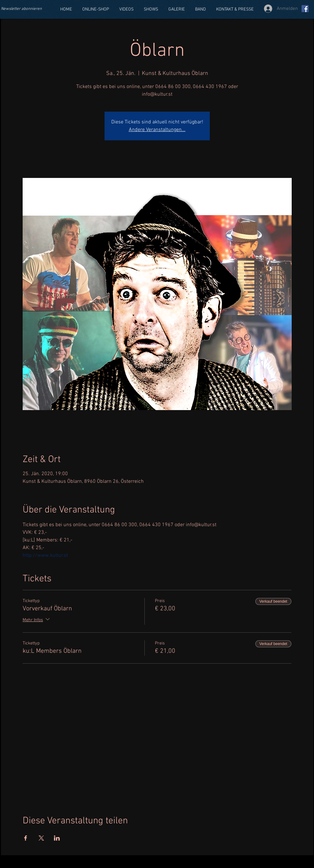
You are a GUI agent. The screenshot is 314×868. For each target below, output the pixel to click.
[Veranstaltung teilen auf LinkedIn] (57, 838)
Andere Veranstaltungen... (157, 130)
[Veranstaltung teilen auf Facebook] (26, 838)
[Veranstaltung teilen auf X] (41, 838)
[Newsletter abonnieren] (25, 9)
